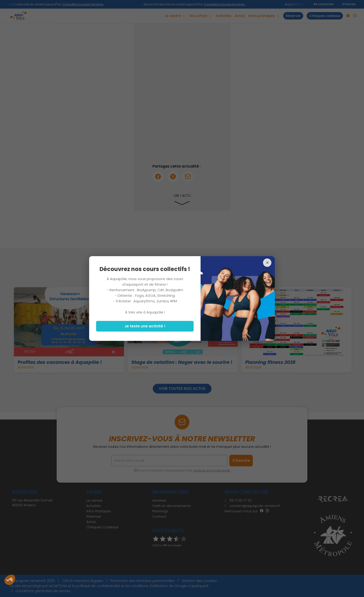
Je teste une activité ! (145, 326)
